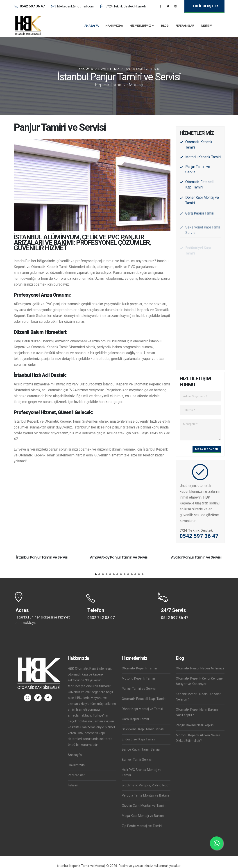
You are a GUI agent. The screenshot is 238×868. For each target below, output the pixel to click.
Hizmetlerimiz (140, 26)
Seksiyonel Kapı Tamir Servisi (143, 729)
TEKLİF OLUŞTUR (204, 6)
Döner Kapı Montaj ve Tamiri (142, 709)
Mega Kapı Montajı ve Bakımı (143, 816)
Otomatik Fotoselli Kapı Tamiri (144, 699)
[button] (96, 574)
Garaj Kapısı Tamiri (135, 719)
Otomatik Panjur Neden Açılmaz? (200, 668)
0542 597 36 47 (199, 536)
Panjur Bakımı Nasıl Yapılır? (195, 725)
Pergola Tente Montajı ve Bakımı (145, 796)
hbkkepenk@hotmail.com (76, 6)
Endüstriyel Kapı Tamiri (138, 739)
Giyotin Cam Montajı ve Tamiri (144, 806)
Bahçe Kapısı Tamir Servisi (141, 750)
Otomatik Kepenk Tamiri (139, 668)
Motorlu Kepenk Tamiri (203, 157)
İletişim (206, 26)
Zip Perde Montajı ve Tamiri (142, 826)
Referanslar (185, 26)
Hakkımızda (114, 26)
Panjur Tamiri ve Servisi (139, 689)
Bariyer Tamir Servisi (137, 760)
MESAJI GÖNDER (206, 449)
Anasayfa (92, 26)
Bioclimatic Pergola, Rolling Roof (146, 785)
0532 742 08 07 (101, 618)
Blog (165, 26)
